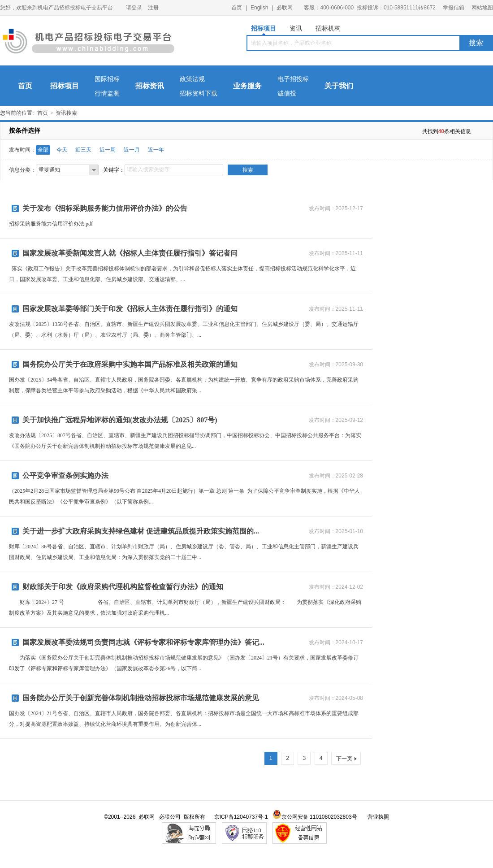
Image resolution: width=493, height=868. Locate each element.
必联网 (285, 8)
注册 (153, 8)
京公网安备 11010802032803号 (315, 817)
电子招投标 (293, 79)
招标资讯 (150, 86)
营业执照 (378, 817)
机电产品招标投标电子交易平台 (89, 43)
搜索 (476, 43)
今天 (62, 150)
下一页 (346, 759)
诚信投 (287, 93)
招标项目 (264, 30)
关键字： (114, 170)
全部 (43, 150)
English (259, 8)
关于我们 (339, 86)
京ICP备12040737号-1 (241, 817)
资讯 (296, 28)
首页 (237, 8)
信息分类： (22, 170)
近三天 (83, 150)
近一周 (108, 150)
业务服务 (247, 86)
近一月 (132, 150)
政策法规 (192, 79)
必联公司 (170, 817)
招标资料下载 (199, 93)
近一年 (156, 150)
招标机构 (328, 28)
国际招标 (107, 79)
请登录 (134, 8)
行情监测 (107, 93)
